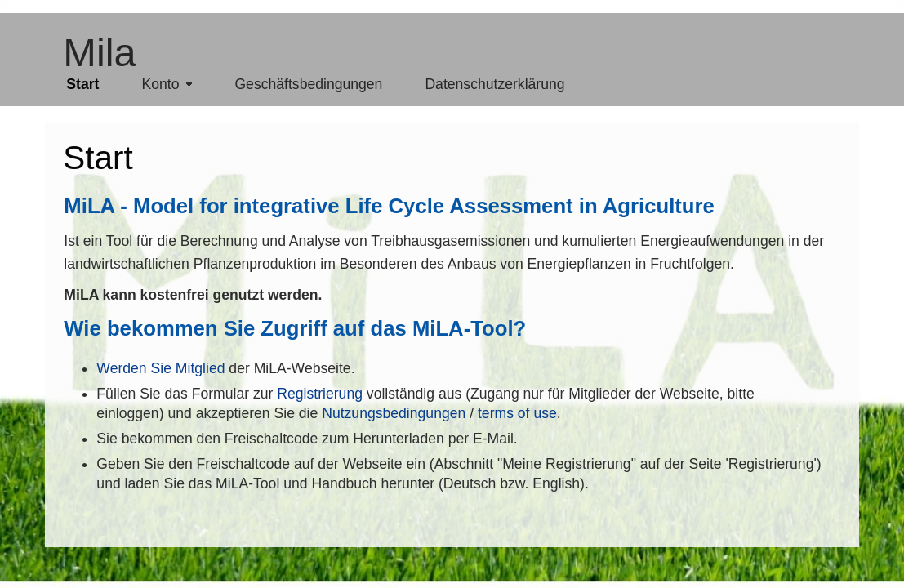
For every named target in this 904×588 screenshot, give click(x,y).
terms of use (517, 413)
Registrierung (320, 394)
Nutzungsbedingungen (394, 413)
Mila (99, 52)
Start (98, 158)
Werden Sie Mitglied (160, 368)
